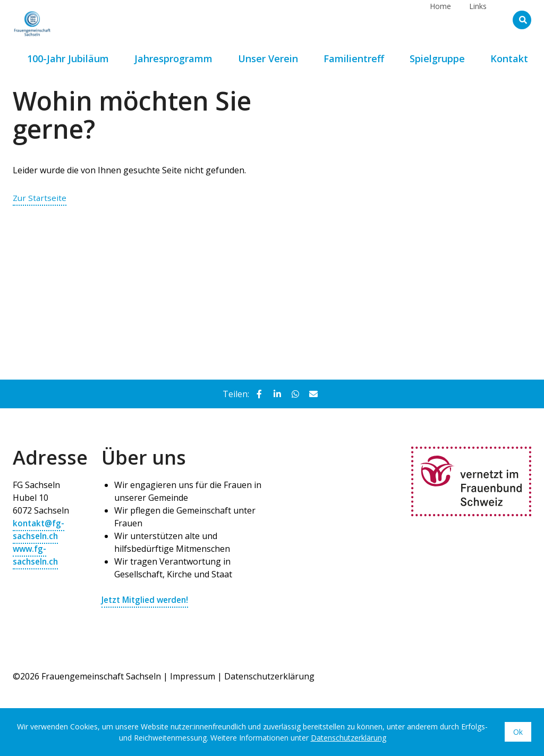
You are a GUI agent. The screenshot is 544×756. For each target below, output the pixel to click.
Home (440, 19)
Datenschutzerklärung (269, 676)
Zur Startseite (40, 198)
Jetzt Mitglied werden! (148, 600)
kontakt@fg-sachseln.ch (40, 530)
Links (478, 19)
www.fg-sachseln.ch (36, 555)
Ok (518, 732)
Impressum (193, 676)
